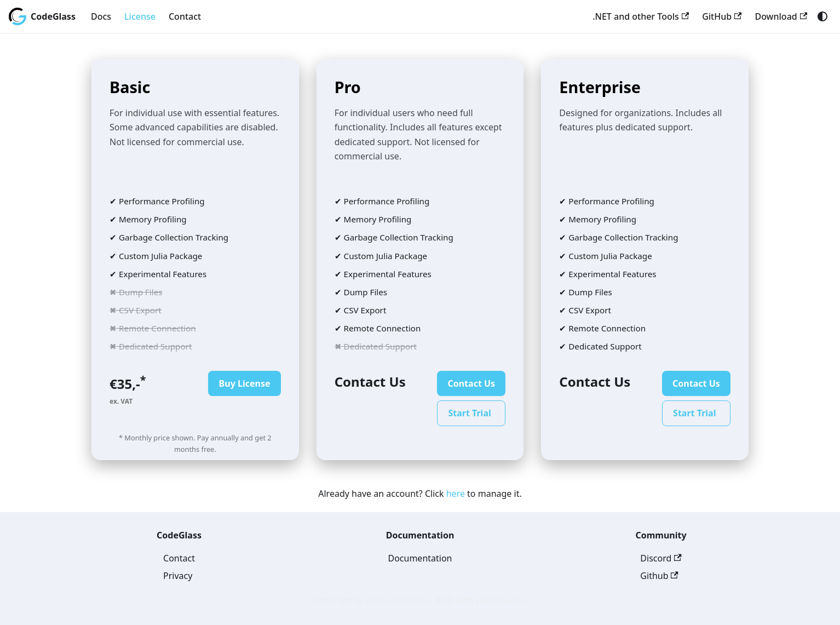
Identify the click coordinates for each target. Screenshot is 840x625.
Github (659, 576)
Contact (185, 16)
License (140, 16)
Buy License (245, 383)
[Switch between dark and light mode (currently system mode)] (822, 16)
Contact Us (471, 383)
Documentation (420, 558)
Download (781, 16)
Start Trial (469, 413)
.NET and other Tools (641, 16)
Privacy (178, 576)
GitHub (722, 16)
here (456, 494)
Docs (101, 16)
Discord (661, 558)
